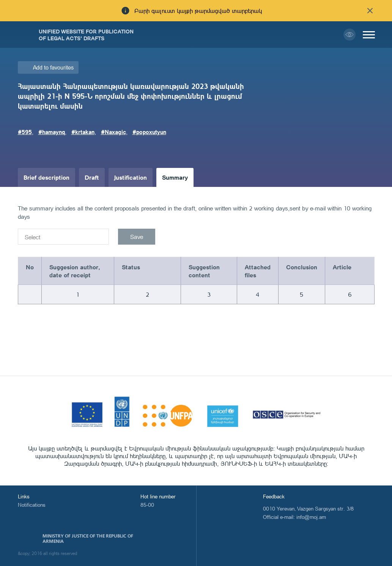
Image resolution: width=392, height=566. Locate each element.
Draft (92, 177)
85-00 (147, 505)
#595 (25, 132)
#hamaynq (52, 132)
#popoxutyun (149, 132)
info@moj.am (311, 517)
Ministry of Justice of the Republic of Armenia (88, 539)
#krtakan (83, 132)
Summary (175, 177)
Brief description (46, 177)
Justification (131, 177)
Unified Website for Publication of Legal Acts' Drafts (86, 35)
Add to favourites (53, 67)
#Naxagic (113, 132)
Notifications (32, 505)
